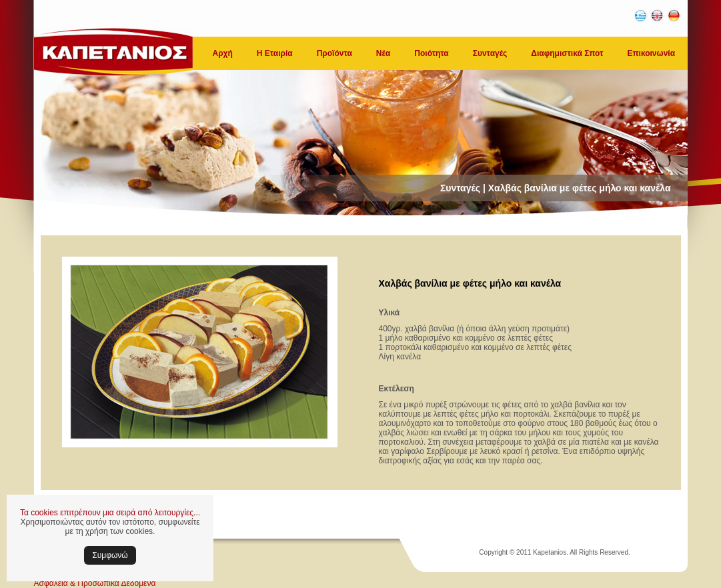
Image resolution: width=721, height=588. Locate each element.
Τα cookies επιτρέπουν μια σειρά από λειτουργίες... (110, 513)
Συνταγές (490, 53)
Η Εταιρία (275, 53)
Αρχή (223, 53)
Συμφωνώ (110, 555)
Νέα (383, 53)
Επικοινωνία (651, 53)
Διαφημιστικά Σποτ (567, 53)
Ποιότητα (431, 53)
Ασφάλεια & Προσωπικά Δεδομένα (95, 583)
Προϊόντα (334, 53)
